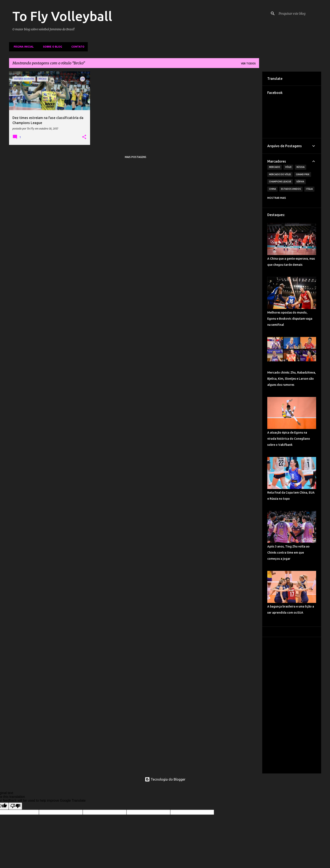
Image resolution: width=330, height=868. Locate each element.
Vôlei (288, 167)
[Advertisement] (292, 705)
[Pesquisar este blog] (299, 13)
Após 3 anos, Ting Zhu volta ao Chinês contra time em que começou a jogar (288, 553)
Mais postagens (136, 157)
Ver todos (248, 63)
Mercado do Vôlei (280, 174)
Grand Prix (303, 174)
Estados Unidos (291, 189)
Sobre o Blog (51, 47)
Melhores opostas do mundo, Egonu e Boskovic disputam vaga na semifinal (290, 319)
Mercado (275, 167)
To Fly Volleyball (62, 16)
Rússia (301, 167)
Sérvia (300, 182)
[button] (84, 137)
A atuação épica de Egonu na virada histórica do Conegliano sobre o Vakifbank (289, 439)
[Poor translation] (15, 806)
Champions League (280, 182)
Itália (309, 189)
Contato (77, 47)
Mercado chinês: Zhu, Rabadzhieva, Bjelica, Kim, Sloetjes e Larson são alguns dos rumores (292, 379)
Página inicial (22, 47)
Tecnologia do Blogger (165, 779)
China (272, 189)
